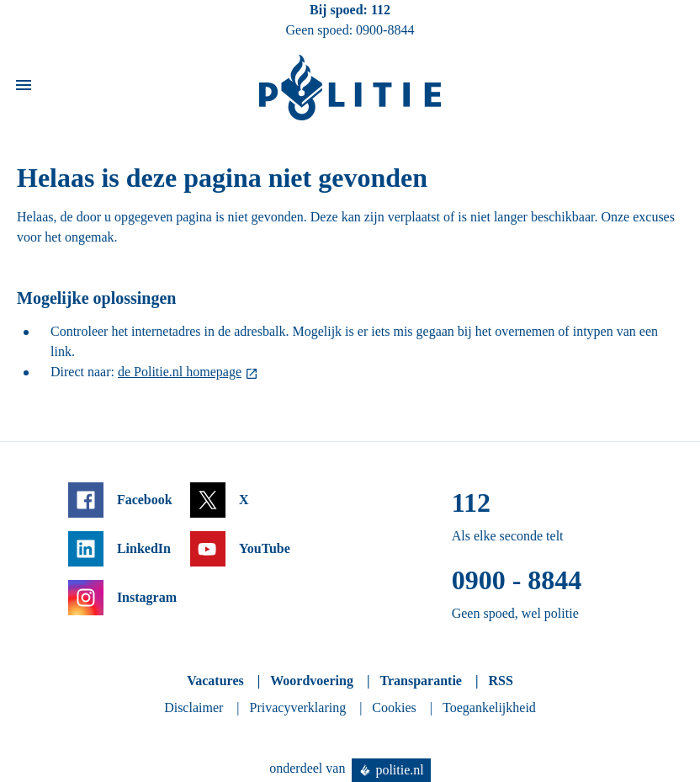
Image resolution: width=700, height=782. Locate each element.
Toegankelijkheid (489, 708)
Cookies (394, 708)
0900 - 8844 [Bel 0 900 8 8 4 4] (517, 580)
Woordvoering (312, 681)
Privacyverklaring (298, 708)
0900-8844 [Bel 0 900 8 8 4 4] (385, 30)
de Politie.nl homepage (180, 372)
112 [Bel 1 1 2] (381, 10)
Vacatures (215, 681)
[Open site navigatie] (24, 88)
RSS (500, 681)
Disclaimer (194, 708)
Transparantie (420, 681)
